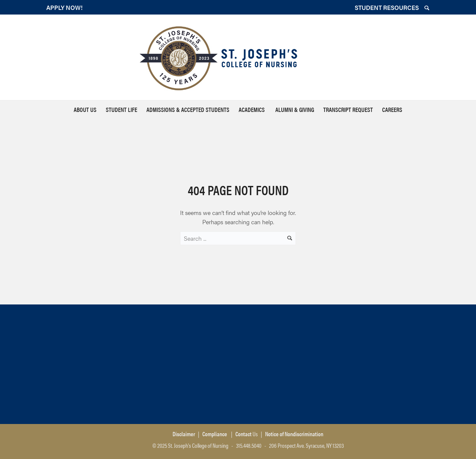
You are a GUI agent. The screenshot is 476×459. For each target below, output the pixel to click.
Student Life (121, 109)
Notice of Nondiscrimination (294, 434)
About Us (85, 109)
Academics (252, 109)
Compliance (215, 434)
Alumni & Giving (295, 109)
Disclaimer (184, 434)
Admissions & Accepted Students (188, 109)
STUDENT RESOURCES (387, 7)
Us (246, 434)
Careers (392, 109)
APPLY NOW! (64, 7)
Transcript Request (348, 109)
